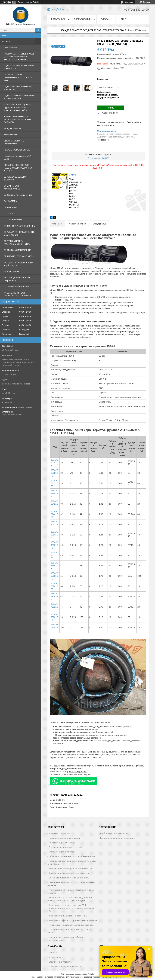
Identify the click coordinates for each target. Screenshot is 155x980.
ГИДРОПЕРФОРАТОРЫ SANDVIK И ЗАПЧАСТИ (19, 67)
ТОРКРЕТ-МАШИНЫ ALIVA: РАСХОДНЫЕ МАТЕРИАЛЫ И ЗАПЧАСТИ (17, 119)
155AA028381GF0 (54, 494)
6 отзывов (129, 2)
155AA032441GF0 (54, 514)
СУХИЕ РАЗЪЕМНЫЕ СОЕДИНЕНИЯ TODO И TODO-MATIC (18, 77)
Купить (111, 108)
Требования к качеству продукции (118, 838)
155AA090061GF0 (54, 617)
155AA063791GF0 (54, 597)
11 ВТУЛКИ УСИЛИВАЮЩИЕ (17, 250)
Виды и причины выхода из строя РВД (68, 916)
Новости (53, 953)
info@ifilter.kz (9, 393)
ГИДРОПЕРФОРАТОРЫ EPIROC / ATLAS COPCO (19, 88)
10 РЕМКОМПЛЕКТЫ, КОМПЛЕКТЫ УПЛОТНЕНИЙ (17, 242)
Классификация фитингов (61, 852)
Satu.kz (91, 974)
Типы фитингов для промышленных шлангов (71, 925)
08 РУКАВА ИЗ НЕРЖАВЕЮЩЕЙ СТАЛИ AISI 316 (19, 233)
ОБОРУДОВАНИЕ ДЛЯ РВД (17, 287)
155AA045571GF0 (54, 555)
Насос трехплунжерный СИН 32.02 (18, 157)
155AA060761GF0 (54, 586)
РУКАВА (105, 19)
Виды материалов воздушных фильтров (69, 873)
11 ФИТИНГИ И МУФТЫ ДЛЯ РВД (19, 226)
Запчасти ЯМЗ (11, 207)
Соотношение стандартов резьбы (66, 847)
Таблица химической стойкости (65, 838)
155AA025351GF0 (54, 483)
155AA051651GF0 (54, 566)
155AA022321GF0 (54, 473)
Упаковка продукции (59, 833)
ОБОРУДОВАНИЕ (82, 19)
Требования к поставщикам (114, 833)
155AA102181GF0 (54, 627)
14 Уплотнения (11, 271)
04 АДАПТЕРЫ (11, 201)
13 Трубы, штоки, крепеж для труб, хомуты (18, 264)
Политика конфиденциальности (65, 966)
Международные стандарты (63, 842)
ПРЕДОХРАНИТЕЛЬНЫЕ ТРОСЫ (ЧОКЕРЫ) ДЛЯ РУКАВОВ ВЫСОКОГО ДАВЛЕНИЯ (19, 57)
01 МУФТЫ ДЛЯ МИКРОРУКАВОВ (12, 187)
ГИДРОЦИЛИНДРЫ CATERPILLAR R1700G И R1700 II (19, 97)
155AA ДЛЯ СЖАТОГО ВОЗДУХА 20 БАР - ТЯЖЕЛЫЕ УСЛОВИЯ (93, 30)
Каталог (6, 41)
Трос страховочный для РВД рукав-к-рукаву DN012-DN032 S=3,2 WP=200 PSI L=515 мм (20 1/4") (76, 193)
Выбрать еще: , (108, 95)
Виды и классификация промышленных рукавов (73, 920)
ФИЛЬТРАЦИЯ (11, 48)
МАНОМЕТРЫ (10, 135)
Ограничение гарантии (60, 962)
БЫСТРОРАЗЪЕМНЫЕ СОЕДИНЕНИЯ (14, 142)
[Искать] (38, 30)
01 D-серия (9, 213)
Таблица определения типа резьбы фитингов (72, 856)
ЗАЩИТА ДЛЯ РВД (13, 128)
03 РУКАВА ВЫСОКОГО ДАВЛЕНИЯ (15, 178)
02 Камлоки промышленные (18, 195)
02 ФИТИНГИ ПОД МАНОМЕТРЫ (19, 256)
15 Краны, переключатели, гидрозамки (17, 279)
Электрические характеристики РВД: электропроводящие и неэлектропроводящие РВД (71, 908)
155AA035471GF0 (54, 524)
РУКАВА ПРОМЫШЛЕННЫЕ (17, 150)
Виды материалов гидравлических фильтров (71, 868)
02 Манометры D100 (14, 220)
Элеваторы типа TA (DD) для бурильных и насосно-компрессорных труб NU (18, 107)
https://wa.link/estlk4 (12, 415)
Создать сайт (24, 2)
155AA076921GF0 (54, 607)
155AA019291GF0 (54, 463)
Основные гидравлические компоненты (69, 878)
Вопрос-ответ (56, 957)
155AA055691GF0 (54, 576)
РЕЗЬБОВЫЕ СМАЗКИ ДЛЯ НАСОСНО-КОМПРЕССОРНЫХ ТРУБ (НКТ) (18, 168)
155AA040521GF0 (54, 545)
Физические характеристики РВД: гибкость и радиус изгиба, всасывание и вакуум (71, 899)
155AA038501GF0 (54, 535)
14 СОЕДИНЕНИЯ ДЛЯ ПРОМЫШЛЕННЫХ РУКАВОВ (18, 294)
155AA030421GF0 (54, 504)
